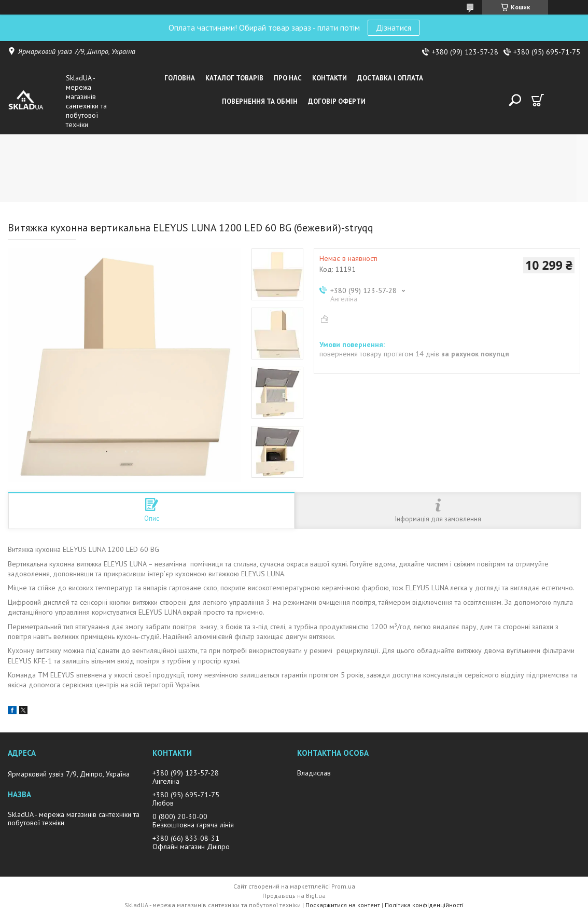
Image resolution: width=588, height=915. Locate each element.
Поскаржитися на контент (343, 905)
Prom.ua (343, 886)
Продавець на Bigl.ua (294, 896)
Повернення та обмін (260, 101)
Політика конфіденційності (424, 905)
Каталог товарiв (234, 78)
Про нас (288, 78)
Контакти (330, 78)
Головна (180, 78)
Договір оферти (337, 101)
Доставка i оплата (390, 78)
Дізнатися (394, 27)
